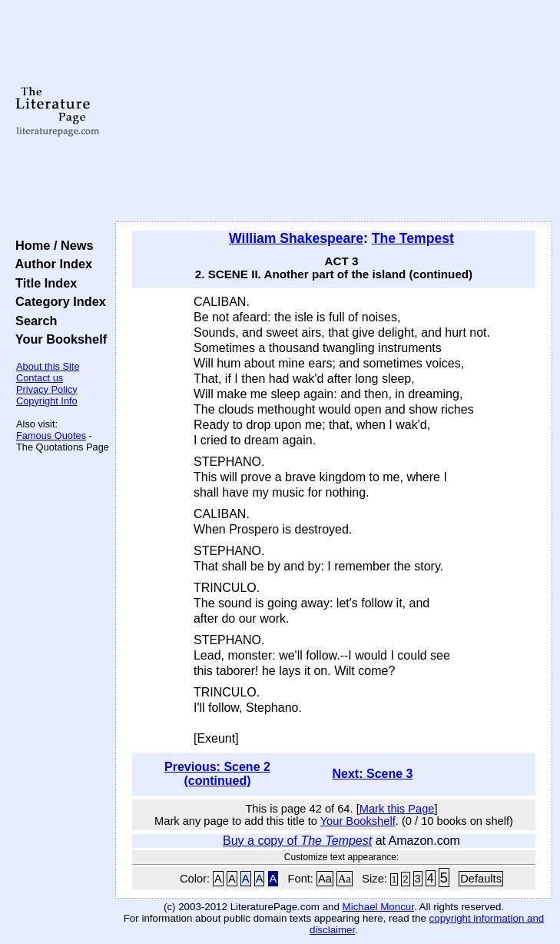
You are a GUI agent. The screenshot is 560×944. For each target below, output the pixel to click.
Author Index (50, 264)
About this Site (48, 366)
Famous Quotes (51, 435)
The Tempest (413, 238)
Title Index (43, 283)
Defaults (481, 879)
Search (33, 321)
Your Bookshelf (58, 339)
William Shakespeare (296, 238)
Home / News (51, 245)
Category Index (57, 301)
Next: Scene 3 (373, 774)
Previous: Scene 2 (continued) (217, 774)
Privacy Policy (47, 389)
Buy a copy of (297, 841)
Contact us (40, 378)
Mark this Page (397, 809)
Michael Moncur (378, 907)
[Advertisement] (334, 111)
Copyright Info (47, 401)
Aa (325, 879)
